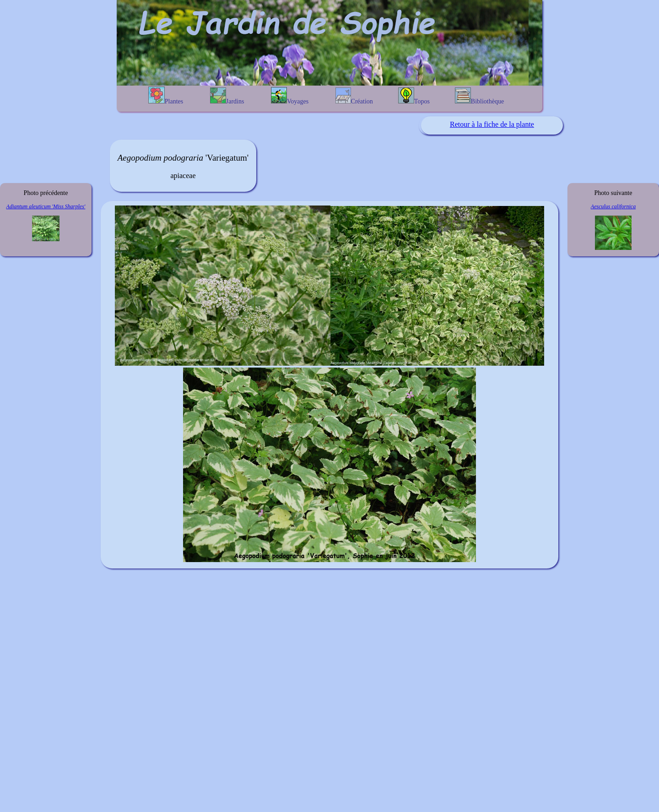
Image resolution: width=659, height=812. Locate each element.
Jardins (227, 96)
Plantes (166, 96)
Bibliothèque (479, 96)
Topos (414, 96)
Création (354, 96)
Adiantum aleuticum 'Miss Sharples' (46, 206)
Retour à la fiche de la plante (492, 124)
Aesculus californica (613, 206)
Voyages (290, 96)
